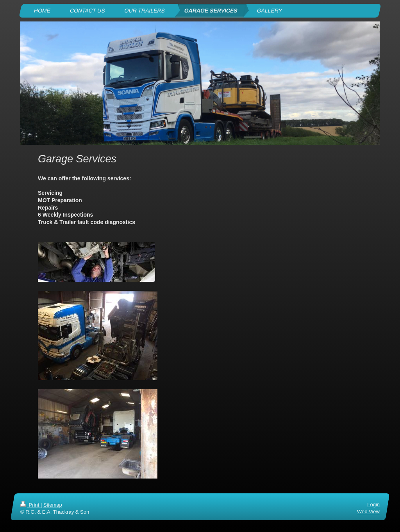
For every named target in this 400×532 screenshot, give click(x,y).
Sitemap (53, 505)
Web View (368, 512)
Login (373, 504)
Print (30, 505)
